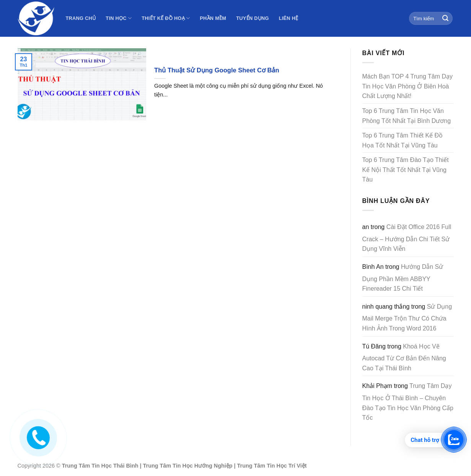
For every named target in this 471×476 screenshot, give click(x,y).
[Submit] (445, 18)
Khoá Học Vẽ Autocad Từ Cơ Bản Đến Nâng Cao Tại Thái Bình (404, 357)
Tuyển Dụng (252, 18)
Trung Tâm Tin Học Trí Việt (272, 466)
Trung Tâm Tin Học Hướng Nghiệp (188, 466)
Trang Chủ (81, 18)
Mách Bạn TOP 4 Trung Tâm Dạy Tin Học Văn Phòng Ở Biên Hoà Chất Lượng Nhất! (407, 86)
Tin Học (119, 18)
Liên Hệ (289, 18)
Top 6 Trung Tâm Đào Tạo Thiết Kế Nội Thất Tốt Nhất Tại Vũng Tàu (406, 170)
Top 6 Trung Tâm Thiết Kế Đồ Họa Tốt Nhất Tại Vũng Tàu (403, 140)
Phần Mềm (213, 18)
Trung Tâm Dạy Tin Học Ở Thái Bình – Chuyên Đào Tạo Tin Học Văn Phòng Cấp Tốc (408, 402)
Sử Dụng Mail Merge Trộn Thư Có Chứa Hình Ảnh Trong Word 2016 (407, 317)
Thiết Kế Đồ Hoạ (166, 18)
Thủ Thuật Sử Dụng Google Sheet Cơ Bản (217, 70)
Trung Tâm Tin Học (87, 466)
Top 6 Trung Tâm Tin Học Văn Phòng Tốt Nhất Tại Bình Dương (407, 116)
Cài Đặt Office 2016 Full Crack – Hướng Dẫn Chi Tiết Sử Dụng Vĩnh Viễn (407, 238)
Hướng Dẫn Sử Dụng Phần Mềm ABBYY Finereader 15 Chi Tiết (403, 278)
